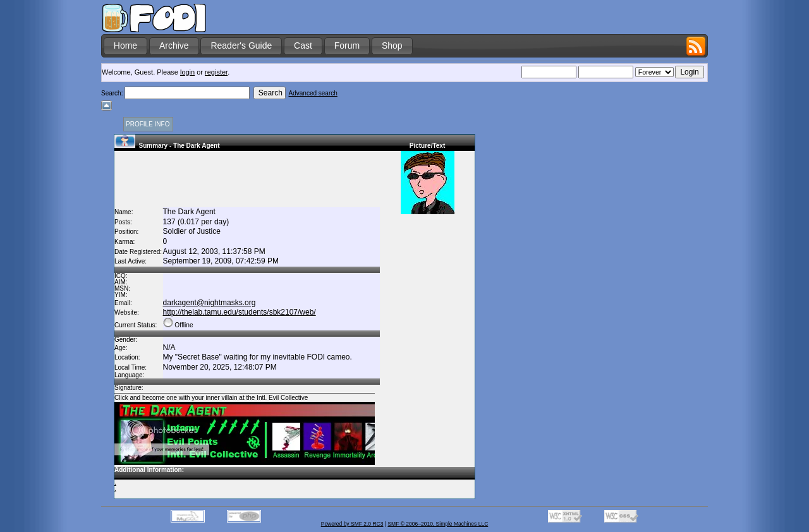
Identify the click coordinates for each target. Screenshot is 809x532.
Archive (174, 45)
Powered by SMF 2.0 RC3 (352, 524)
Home (125, 45)
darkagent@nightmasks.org (210, 303)
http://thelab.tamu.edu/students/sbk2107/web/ (240, 312)
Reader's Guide (241, 45)
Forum (347, 45)
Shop (392, 45)
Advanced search (313, 93)
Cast (303, 45)
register (216, 72)
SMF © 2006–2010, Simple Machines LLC (438, 524)
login (187, 72)
